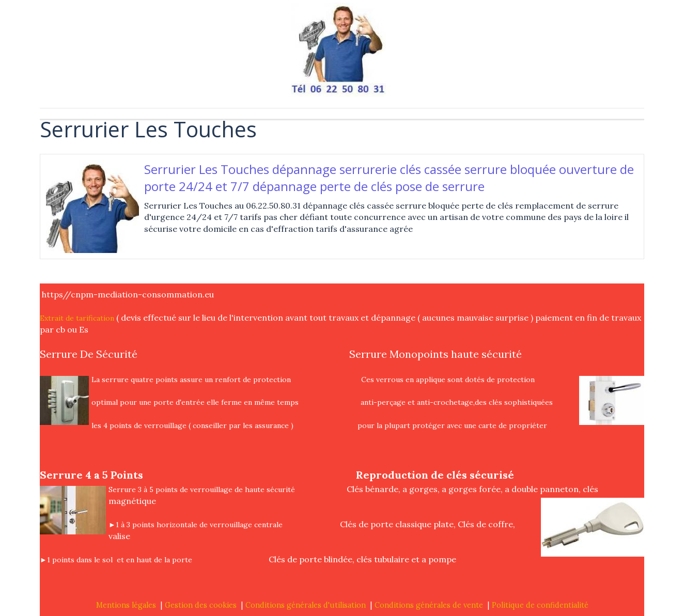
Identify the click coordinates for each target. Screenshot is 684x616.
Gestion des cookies (201, 605)
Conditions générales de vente (429, 605)
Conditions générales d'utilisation (306, 605)
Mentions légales (126, 605)
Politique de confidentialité (540, 605)
